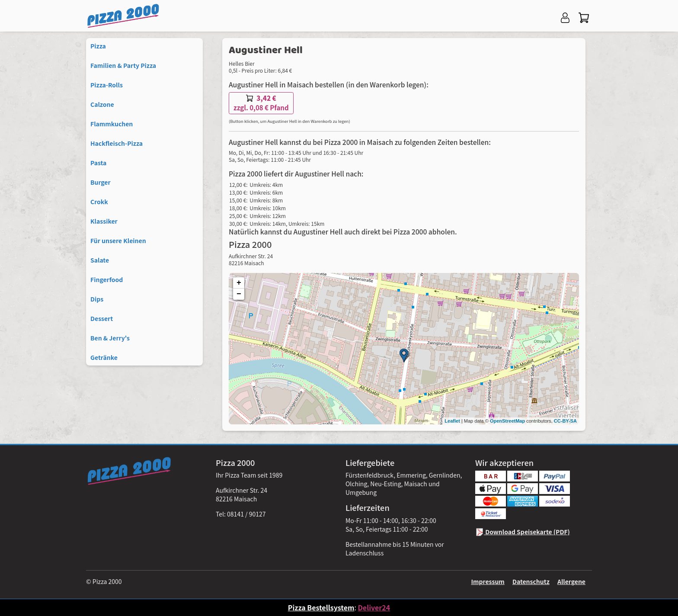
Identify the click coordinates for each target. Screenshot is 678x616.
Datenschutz (531, 581)
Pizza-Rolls (107, 85)
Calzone (102, 104)
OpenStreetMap (507, 421)
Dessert (102, 318)
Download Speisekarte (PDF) (523, 532)
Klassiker (104, 221)
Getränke (104, 357)
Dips (97, 299)
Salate (100, 260)
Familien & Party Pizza (123, 65)
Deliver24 (374, 607)
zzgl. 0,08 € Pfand (261, 103)
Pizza (98, 46)
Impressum (488, 581)
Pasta (98, 163)
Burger (101, 182)
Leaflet (452, 421)
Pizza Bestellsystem (321, 607)
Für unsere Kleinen (118, 241)
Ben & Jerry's (110, 338)
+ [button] (239, 283)
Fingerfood (107, 279)
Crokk (99, 202)
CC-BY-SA (565, 421)
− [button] (239, 294)
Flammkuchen (112, 124)
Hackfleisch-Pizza (117, 143)
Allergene (571, 581)
